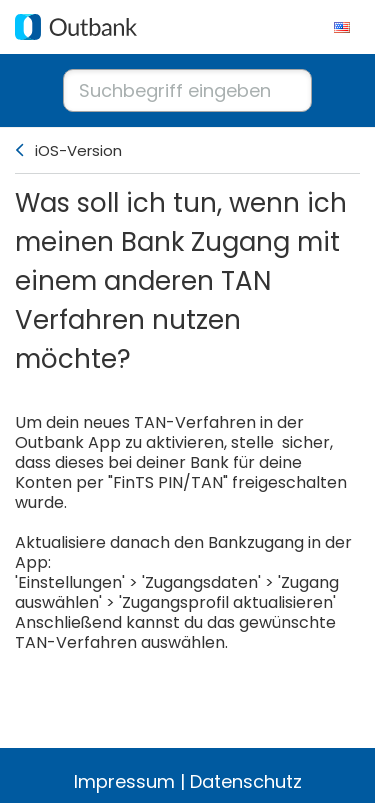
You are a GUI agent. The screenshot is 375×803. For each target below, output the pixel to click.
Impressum (124, 781)
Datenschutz (246, 781)
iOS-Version (78, 150)
